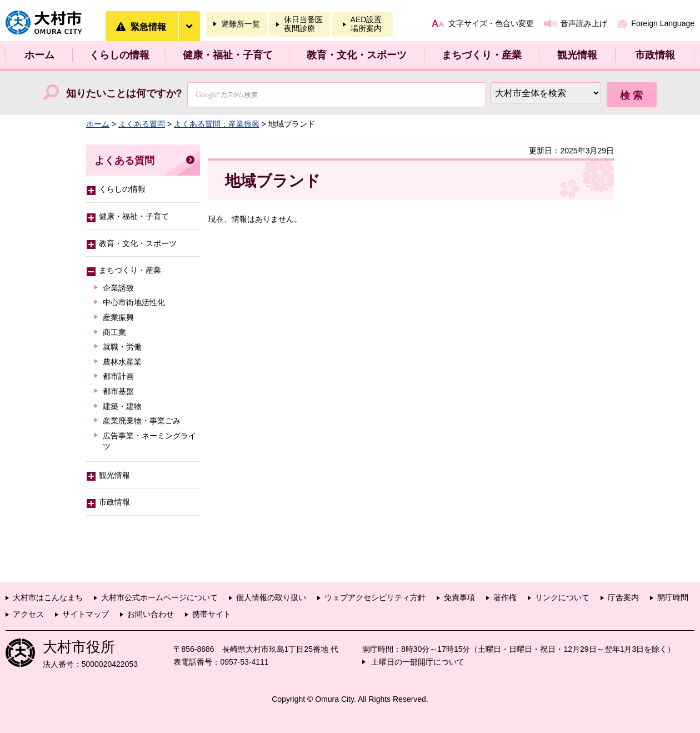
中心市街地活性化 (134, 302)
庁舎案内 (623, 597)
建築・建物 (122, 406)
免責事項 (459, 597)
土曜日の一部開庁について (418, 662)
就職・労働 (122, 347)
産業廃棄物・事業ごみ (142, 421)
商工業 (114, 332)
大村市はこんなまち (48, 597)
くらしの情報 (119, 55)
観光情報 (577, 55)
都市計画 (118, 376)
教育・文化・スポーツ (357, 55)
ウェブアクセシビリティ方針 (375, 597)
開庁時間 (673, 597)
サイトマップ (86, 614)
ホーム (39, 55)
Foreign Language (663, 23)
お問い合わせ (151, 614)
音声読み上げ (584, 23)
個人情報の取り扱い (271, 597)
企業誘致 (118, 288)
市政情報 (655, 55)
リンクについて (562, 597)
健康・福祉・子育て (228, 55)
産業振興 (118, 317)
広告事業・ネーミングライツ (149, 441)
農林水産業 (122, 362)
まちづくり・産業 (482, 55)
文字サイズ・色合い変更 (491, 23)
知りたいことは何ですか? (124, 93)
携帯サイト (212, 614)
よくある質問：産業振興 (217, 124)
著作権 (505, 597)
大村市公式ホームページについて (159, 597)
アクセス (28, 614)
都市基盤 (118, 391)
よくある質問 (142, 124)
